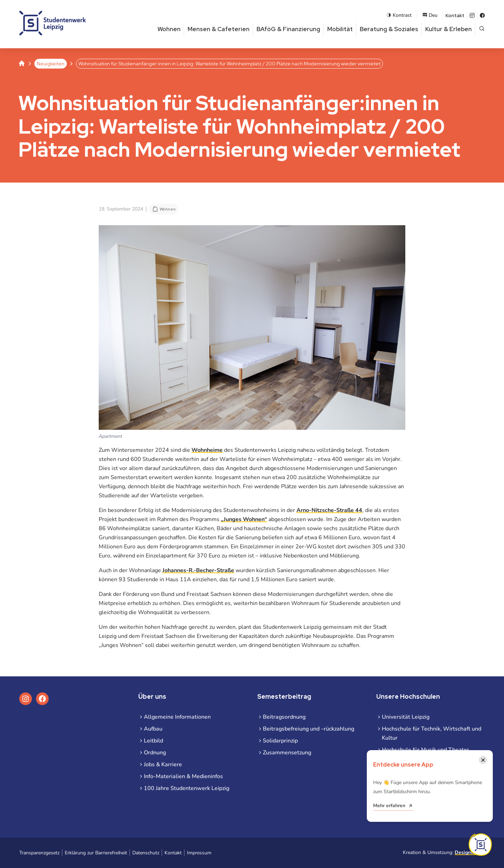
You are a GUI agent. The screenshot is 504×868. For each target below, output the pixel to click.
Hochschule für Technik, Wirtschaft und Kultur (432, 733)
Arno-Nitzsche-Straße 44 (329, 510)
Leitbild (153, 741)
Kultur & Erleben (449, 29)
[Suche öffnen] (482, 29)
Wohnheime (207, 450)
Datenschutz (146, 853)
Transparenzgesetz (39, 853)
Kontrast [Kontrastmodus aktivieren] (399, 15)
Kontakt (455, 15)
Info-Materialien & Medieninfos (183, 776)
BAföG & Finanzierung (288, 29)
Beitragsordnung (284, 717)
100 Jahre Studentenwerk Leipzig (187, 788)
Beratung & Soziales (389, 29)
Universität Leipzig (406, 717)
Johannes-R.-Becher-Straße (198, 570)
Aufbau (153, 729)
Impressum (199, 853)
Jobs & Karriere (163, 764)
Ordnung (155, 753)
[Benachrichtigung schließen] (483, 760)
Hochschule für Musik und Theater (425, 750)
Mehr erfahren (389, 806)
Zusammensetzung (287, 753)
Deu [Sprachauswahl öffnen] (430, 15)
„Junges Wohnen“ (244, 519)
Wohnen (169, 29)
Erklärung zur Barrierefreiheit (96, 853)
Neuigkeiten (51, 64)
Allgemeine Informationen (177, 717)
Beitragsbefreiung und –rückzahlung (309, 729)
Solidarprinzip (280, 741)
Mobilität (340, 29)
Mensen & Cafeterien (219, 29)
